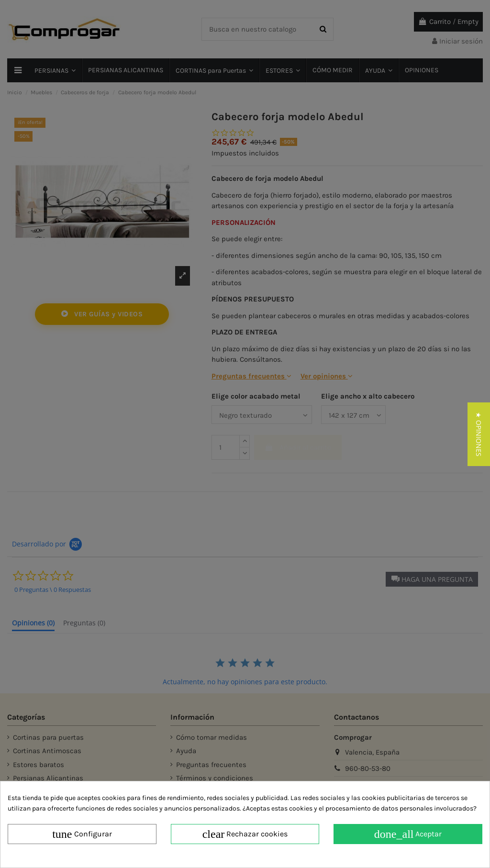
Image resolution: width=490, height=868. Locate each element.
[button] (479, 434)
